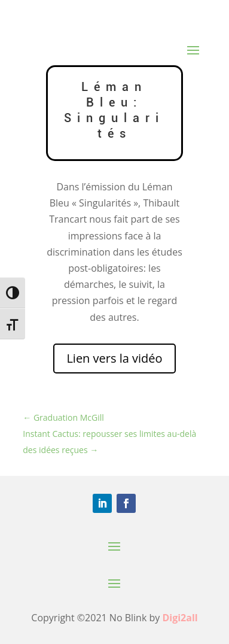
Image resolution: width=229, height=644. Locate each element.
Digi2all (180, 618)
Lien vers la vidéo (114, 358)
